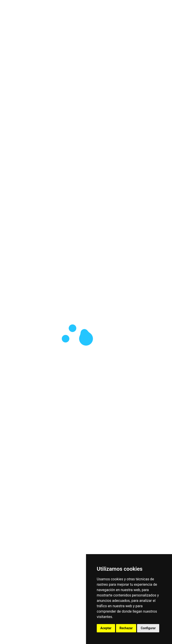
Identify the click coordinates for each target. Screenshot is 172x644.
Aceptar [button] (106, 628)
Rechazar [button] (126, 628)
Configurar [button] (148, 628)
